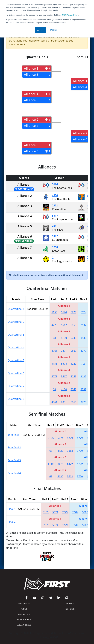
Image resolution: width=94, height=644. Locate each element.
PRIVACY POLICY (24, 620)
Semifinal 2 (14, 447)
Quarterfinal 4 (16, 347)
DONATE (70, 604)
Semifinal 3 (14, 460)
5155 (54, 312)
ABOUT (24, 609)
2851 (55, 205)
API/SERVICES (24, 604)
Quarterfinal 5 (16, 360)
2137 (83, 325)
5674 (55, 184)
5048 (73, 338)
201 (54, 226)
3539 (83, 338)
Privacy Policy (69, 15)
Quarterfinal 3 (16, 335)
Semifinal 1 (14, 435)
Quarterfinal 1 (16, 309)
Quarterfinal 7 (16, 386)
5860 (73, 351)
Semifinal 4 (14, 473)
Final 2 (12, 522)
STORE (70, 609)
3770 (83, 351)
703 (83, 312)
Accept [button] (40, 30)
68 (54, 338)
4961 (54, 351)
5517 (55, 216)
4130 (55, 195)
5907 (55, 236)
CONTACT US (24, 614)
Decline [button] (53, 30)
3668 (70, 451)
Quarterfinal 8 (16, 399)
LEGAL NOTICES (24, 625)
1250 (55, 247)
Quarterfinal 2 (16, 322)
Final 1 (12, 509)
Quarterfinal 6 (16, 373)
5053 (73, 325)
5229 (73, 312)
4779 (54, 325)
